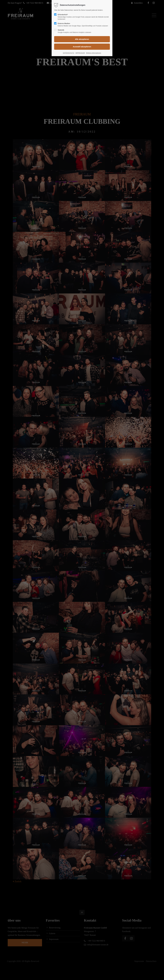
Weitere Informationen (94, 53)
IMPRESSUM (80, 53)
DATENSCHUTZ (69, 53)
